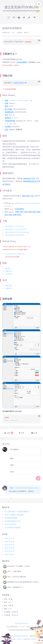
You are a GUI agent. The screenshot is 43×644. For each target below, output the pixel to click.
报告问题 (9, 286)
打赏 (36, 433)
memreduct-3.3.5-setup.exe (16, 229)
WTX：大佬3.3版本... (13, 572)
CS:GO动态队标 (10, 524)
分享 (23, 433)
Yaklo (12, 488)
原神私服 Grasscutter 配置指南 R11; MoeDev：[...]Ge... (22, 582)
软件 (13, 33)
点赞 (10, 433)
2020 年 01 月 (10, 554)
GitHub (8, 268)
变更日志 (9, 271)
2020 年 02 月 (10, 551)
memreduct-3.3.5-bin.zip (15, 226)
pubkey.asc (19, 203)
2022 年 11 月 (10, 538)
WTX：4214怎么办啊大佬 (14, 577)
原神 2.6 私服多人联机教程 (14, 515)
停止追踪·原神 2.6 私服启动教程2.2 (17, 512)
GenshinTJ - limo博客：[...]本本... (17, 566)
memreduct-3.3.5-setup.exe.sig (17, 232)
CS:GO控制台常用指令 (13, 528)
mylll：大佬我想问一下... (14, 587)
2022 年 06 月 (10, 541)
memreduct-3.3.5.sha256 (15, 235)
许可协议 (9, 274)
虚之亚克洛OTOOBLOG (22, 7)
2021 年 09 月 (10, 548)
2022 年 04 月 (10, 545)
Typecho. (19, 639)
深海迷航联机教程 (11, 518)
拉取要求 (9, 288)
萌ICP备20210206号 (21, 624)
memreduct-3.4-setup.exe (15, 254)
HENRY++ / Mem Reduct (19, 100)
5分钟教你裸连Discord (13, 521)
